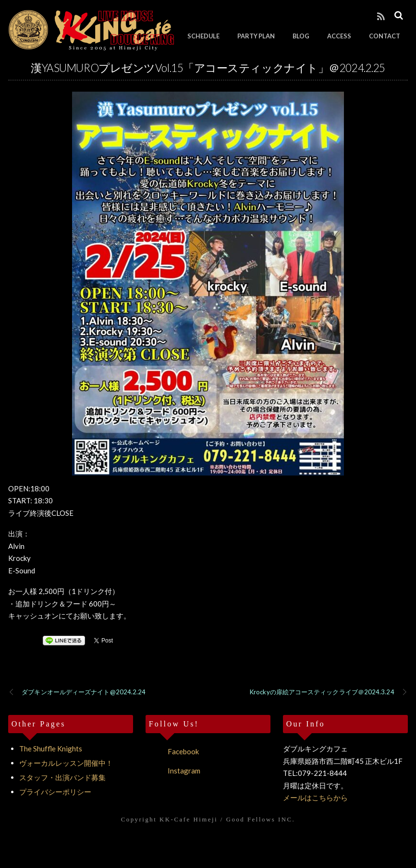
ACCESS (339, 36)
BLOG (301, 36)
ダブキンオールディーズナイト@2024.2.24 (77, 692)
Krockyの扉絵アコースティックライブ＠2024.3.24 (329, 692)
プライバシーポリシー (55, 792)
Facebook (172, 751)
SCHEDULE (203, 36)
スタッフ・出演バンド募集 (62, 777)
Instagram (173, 771)
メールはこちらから (315, 797)
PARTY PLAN (256, 36)
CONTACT (385, 36)
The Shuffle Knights (51, 749)
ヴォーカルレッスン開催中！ (66, 763)
